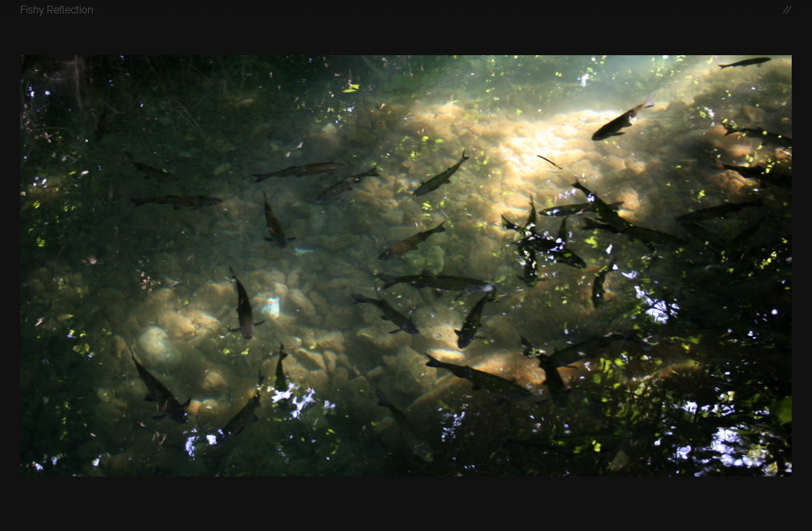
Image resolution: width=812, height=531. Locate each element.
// (787, 10)
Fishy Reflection (57, 10)
